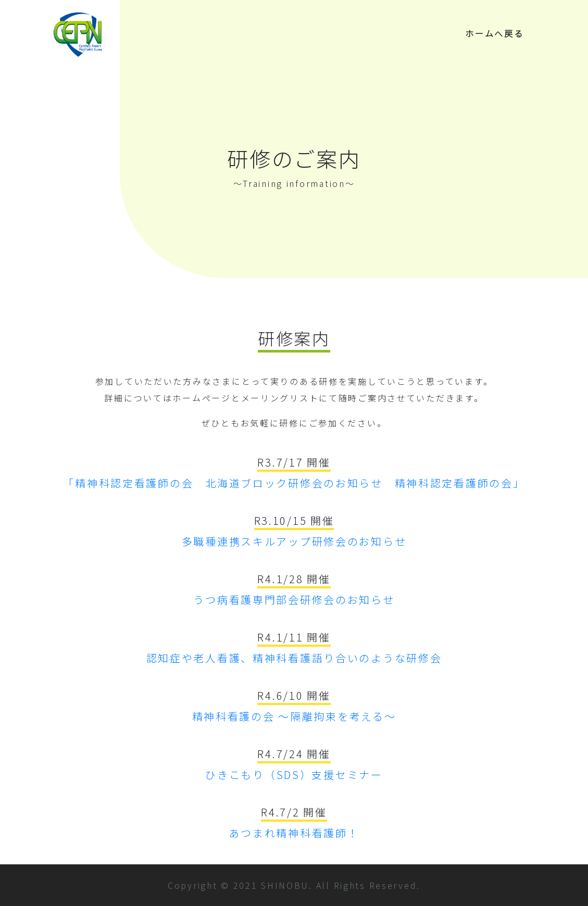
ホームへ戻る (494, 33)
